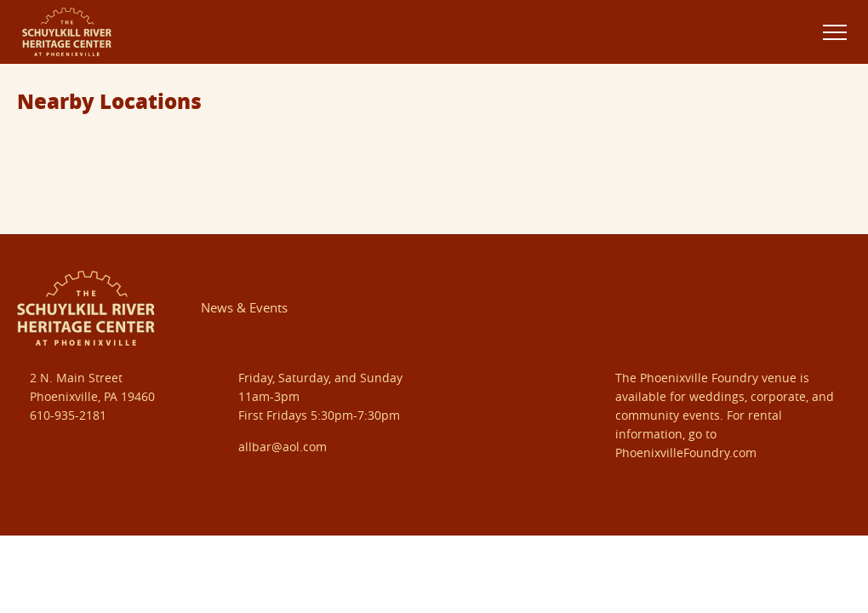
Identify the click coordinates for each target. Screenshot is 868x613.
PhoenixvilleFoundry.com (686, 453)
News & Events (244, 307)
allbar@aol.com (283, 447)
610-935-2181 (68, 415)
